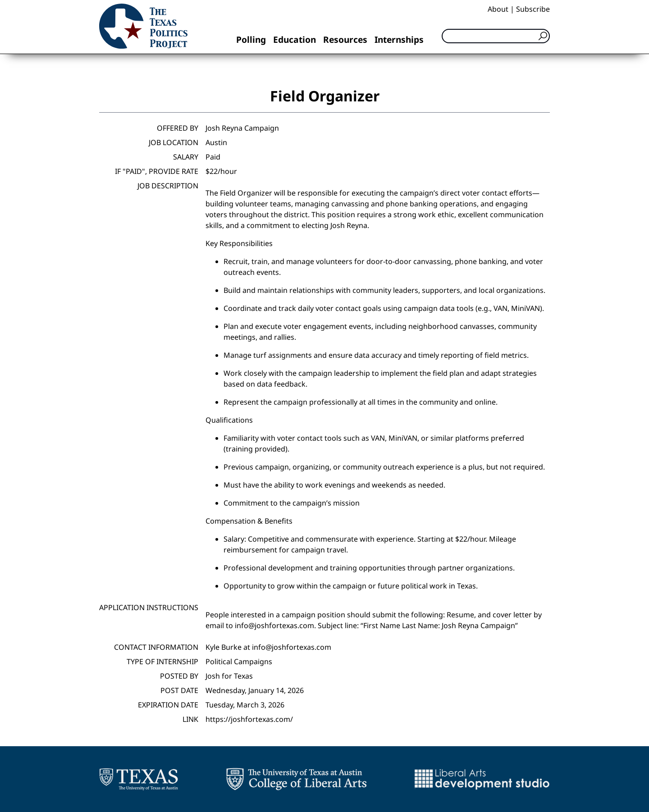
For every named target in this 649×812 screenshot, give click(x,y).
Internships (399, 39)
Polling (251, 39)
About (498, 9)
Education (295, 39)
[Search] (496, 36)
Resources (345, 39)
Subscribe (533, 9)
